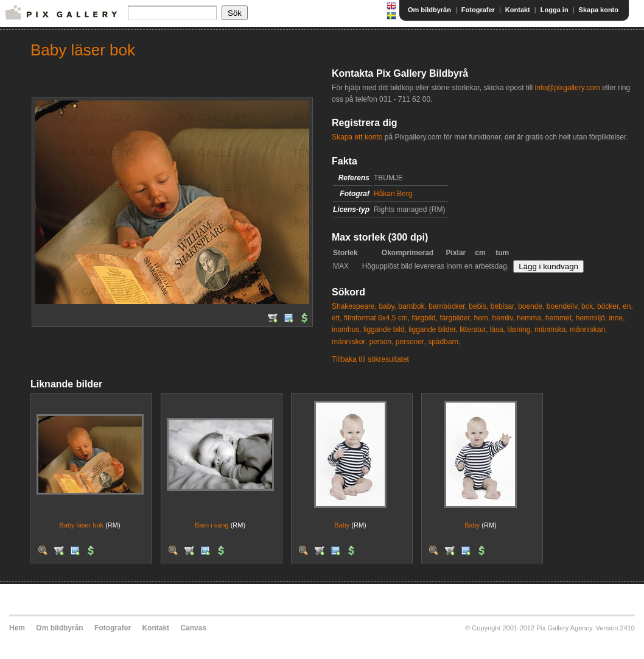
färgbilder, (456, 318)
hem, (482, 318)
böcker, (609, 306)
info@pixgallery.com (567, 88)
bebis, (478, 306)
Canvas (193, 628)
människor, (349, 342)
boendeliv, (563, 306)
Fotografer (478, 10)
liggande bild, (385, 329)
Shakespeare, (354, 306)
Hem (17, 628)
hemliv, (504, 318)
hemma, (530, 318)
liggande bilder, (433, 329)
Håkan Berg (393, 194)
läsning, (520, 329)
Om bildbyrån (429, 10)
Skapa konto (599, 10)
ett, (337, 318)
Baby (342, 525)
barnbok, (412, 306)
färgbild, (425, 318)
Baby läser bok (81, 525)
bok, (588, 306)
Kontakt (518, 10)
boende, (531, 306)
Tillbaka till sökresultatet (370, 359)
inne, (617, 318)
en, (628, 306)
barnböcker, (448, 306)
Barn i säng (212, 525)
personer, (411, 342)
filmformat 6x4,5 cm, (377, 318)
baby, (387, 306)
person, (381, 342)
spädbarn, (444, 342)
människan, (588, 329)
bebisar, (503, 306)
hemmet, (560, 318)
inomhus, (347, 329)
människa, (551, 329)
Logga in (555, 10)
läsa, (498, 329)
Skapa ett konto (357, 137)
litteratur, (474, 329)
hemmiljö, (591, 318)
